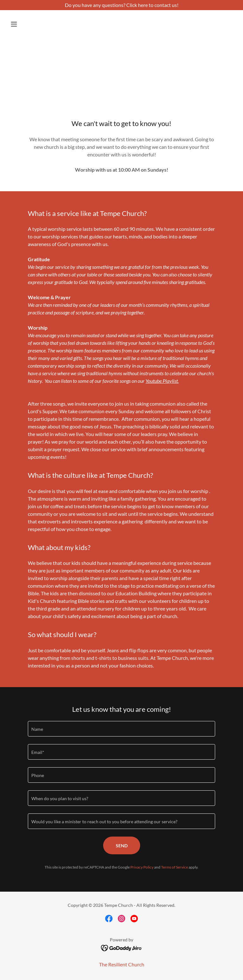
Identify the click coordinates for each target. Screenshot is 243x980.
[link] (109, 919)
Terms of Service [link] (174, 867)
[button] (25, 24)
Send (122, 846)
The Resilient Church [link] (122, 964)
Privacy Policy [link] (142, 867)
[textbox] (121, 729)
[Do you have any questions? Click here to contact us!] (121, 5)
